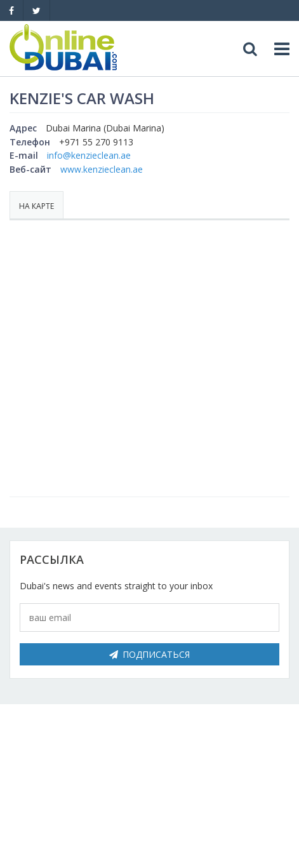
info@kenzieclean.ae (89, 155)
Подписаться (149, 654)
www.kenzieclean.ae (102, 169)
